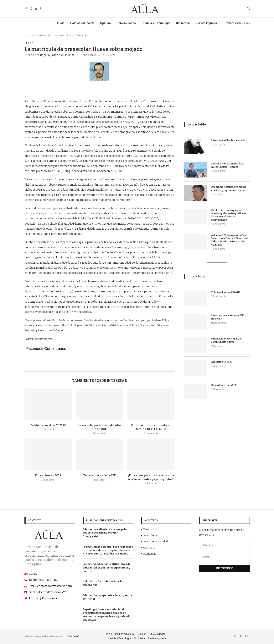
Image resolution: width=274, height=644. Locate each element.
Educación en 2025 (48, 476)
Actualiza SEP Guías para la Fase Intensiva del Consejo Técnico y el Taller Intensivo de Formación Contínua (230, 240)
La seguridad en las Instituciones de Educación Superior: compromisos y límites (107, 568)
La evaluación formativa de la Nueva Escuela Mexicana (227, 165)
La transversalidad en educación (229, 140)
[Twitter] (31, 9)
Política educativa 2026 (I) (48, 425)
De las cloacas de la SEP (99, 476)
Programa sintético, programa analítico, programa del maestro (229, 189)
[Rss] (41, 9)
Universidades (126, 23)
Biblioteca (183, 23)
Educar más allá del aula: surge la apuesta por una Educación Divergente (105, 533)
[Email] (36, 9)
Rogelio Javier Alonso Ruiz (57, 55)
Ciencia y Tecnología (156, 23)
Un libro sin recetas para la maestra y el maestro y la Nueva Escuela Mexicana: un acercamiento (229, 215)
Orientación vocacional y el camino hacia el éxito (226, 340)
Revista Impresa (206, 23)
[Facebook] (26, 9)
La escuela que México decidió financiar (228, 317)
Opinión (105, 23)
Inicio (61, 23)
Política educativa (82, 23)
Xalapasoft (73, 637)
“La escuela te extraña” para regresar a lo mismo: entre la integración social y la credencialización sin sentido (108, 550)
